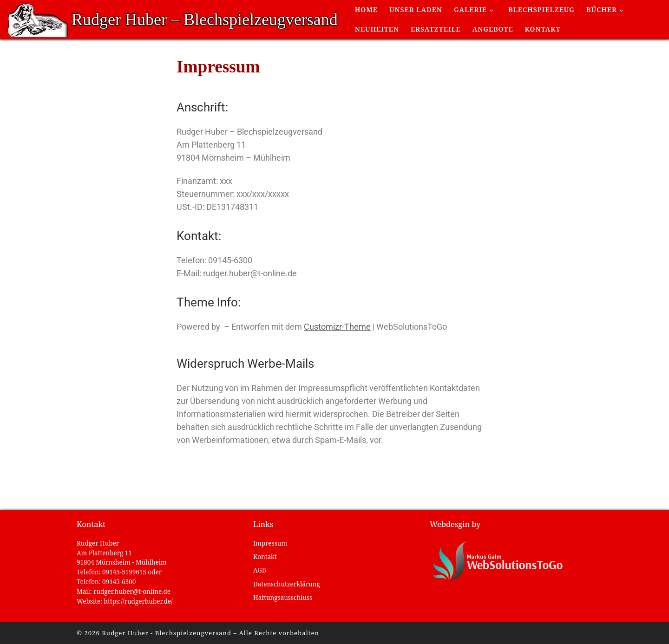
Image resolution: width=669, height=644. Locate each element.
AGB (260, 570)
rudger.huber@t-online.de (132, 592)
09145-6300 (119, 582)
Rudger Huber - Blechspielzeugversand (167, 633)
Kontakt (265, 557)
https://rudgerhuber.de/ (138, 601)
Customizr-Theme (337, 327)
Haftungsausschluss (283, 598)
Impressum (270, 543)
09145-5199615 (124, 572)
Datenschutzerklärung (287, 584)
